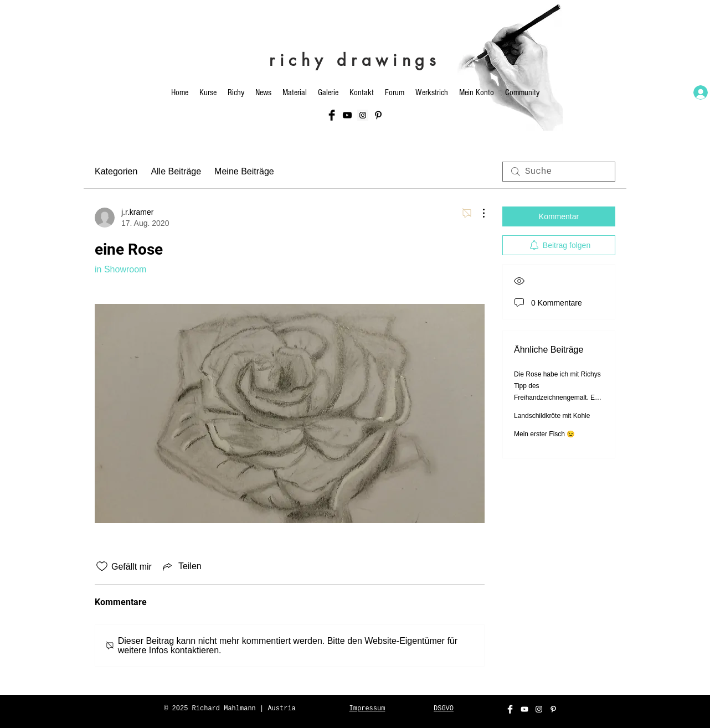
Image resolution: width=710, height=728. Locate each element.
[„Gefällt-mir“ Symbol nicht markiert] (102, 566)
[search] (559, 172)
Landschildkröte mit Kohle (552, 416)
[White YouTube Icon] (524, 709)
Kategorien (116, 171)
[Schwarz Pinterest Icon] (378, 115)
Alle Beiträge (176, 171)
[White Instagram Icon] (539, 709)
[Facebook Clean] (510, 709)
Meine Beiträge (244, 171)
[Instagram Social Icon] (363, 115)
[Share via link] (181, 566)
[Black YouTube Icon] (347, 115)
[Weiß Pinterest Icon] (553, 709)
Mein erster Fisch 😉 (544, 434)
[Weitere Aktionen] (478, 213)
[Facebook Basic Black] (332, 115)
